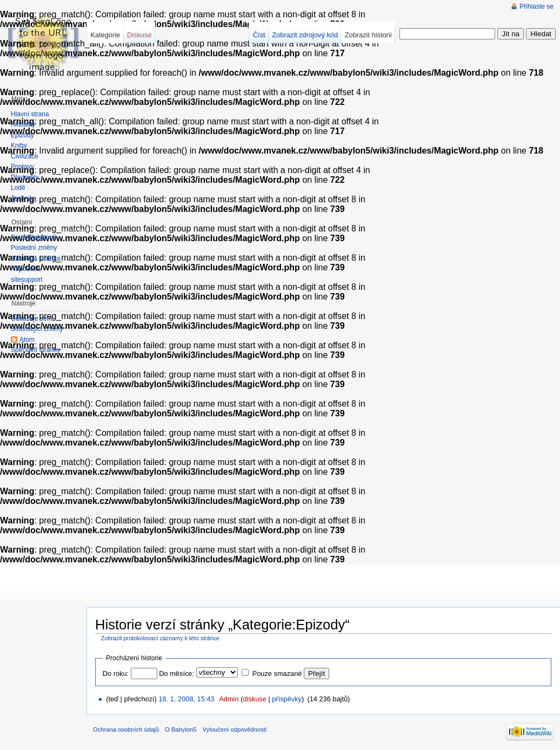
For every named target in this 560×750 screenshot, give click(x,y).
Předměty (25, 177)
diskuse (254, 699)
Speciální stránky (35, 350)
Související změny (37, 329)
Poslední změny (34, 248)
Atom (27, 340)
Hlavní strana (30, 114)
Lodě (18, 188)
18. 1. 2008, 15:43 (186, 699)
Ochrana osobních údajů (126, 729)
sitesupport (27, 280)
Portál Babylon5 (34, 237)
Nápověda (26, 269)
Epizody (22, 135)
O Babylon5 (181, 729)
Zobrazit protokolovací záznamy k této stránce (160, 638)
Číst (259, 35)
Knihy (19, 145)
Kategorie (105, 35)
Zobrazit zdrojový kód (305, 35)
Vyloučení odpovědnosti (235, 729)
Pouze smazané (277, 673)
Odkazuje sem (32, 318)
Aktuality (23, 124)
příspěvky (287, 699)
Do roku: (116, 673)
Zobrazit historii (368, 35)
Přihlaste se (536, 6)
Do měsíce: (176, 673)
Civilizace (25, 156)
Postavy (22, 167)
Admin (229, 699)
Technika (24, 198)
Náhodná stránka (35, 258)
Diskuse (139, 35)
